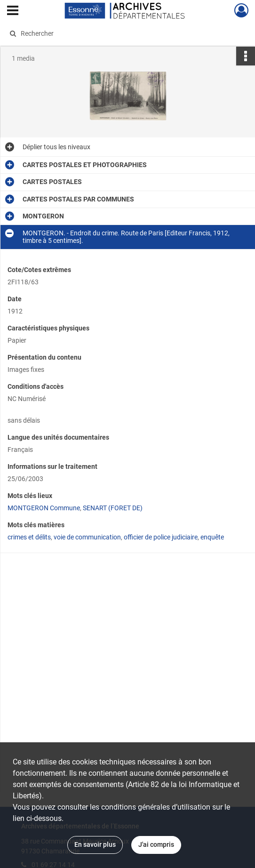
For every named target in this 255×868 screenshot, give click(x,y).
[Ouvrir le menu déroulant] (13, 11)
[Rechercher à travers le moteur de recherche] (121, 33)
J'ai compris (156, 844)
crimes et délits (29, 537)
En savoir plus (95, 844)
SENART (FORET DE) (113, 508)
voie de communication (87, 537)
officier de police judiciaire (161, 537)
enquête (212, 537)
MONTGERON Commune (44, 508)
